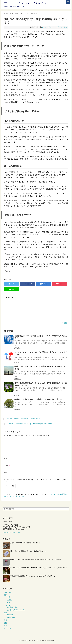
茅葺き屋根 (11, 617)
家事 (9, 603)
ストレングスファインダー (51, 27)
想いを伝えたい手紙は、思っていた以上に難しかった (28, 551)
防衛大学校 (8, 592)
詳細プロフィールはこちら (12, 532)
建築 (6, 613)
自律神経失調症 (12, 607)
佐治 (65, 323)
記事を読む (18, 348)
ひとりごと (8, 628)
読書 (6, 620)
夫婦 (9, 597)
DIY (5, 623)
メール (7, 466)
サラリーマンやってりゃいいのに (26, 3)
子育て (9, 600)
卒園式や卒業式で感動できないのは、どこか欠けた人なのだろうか (33, 576)
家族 (6, 595)
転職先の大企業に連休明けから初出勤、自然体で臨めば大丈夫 (38, 399)
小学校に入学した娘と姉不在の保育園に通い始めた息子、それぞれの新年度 (36, 559)
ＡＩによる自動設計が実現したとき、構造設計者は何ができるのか (28, 424)
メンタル (64, 27)
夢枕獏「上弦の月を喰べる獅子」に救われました (22, 419)
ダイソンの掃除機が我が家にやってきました (25, 543)
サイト (6, 473)
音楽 (6, 625)
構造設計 (10, 615)
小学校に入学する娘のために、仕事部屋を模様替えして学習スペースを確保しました (39, 568)
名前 (6, 459)
